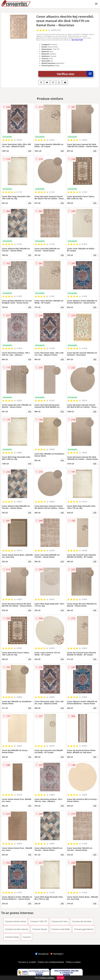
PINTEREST (57, 954)
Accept (61, 978)
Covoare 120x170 (39, 921)
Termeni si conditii (27, 962)
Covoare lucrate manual (17, 929)
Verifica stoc (75, 74)
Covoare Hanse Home (15, 921)
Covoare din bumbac (82, 921)
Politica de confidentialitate (51, 962)
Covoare (27, 937)
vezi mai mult (77, 40)
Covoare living (12, 937)
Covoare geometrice (84, 929)
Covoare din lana (59, 921)
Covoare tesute (40, 929)
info (30, 151)
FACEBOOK (42, 954)
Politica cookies (73, 962)
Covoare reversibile (60, 929)
